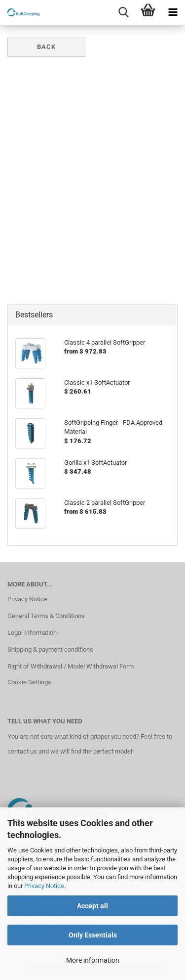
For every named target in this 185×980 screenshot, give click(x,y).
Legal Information (32, 633)
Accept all (92, 906)
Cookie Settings (29, 682)
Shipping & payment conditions (50, 649)
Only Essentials (93, 935)
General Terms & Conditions (46, 616)
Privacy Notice (44, 886)
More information (93, 960)
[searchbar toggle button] (123, 12)
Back (46, 47)
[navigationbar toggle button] (173, 12)
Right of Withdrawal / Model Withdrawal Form (71, 666)
